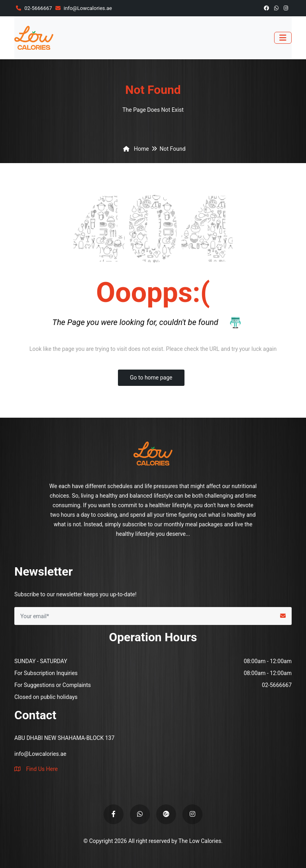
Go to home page (151, 378)
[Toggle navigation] (283, 38)
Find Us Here (36, 769)
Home (134, 149)
